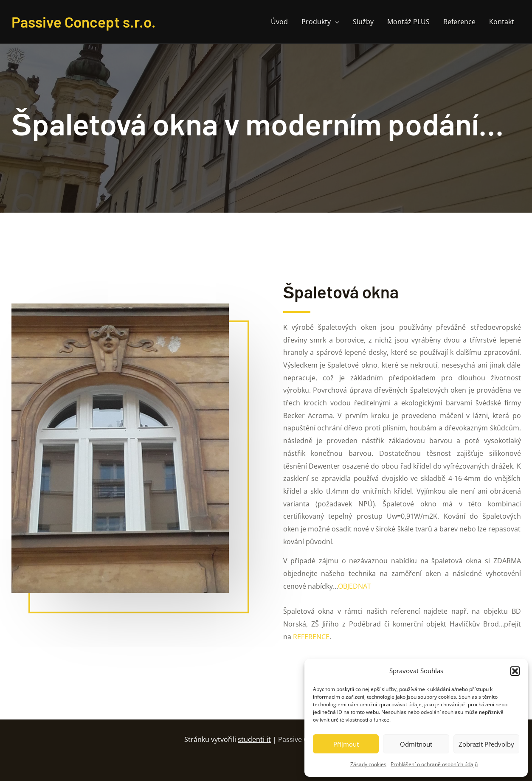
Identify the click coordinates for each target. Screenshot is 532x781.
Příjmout (346, 744)
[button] (515, 671)
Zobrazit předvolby (486, 744)
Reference (459, 22)
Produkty (316, 22)
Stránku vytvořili (228, 739)
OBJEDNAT (355, 586)
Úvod (279, 22)
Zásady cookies (368, 764)
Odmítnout (416, 744)
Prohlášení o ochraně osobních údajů (434, 764)
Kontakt (502, 22)
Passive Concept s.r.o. (84, 22)
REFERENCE (311, 637)
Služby (363, 22)
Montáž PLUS (408, 22)
